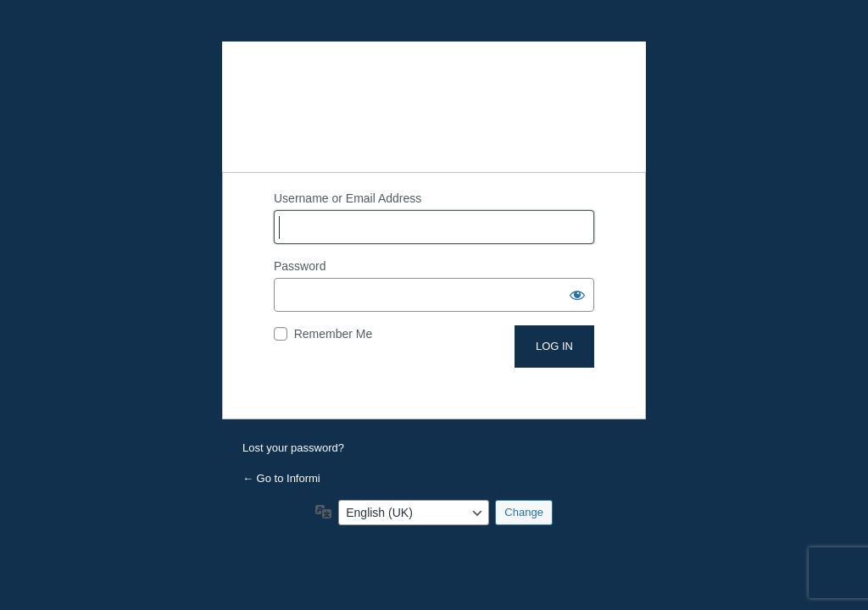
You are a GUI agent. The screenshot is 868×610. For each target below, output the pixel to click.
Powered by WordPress (434, 107)
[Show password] (577, 295)
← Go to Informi (281, 478)
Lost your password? (293, 448)
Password (300, 266)
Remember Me (334, 334)
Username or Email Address (348, 198)
